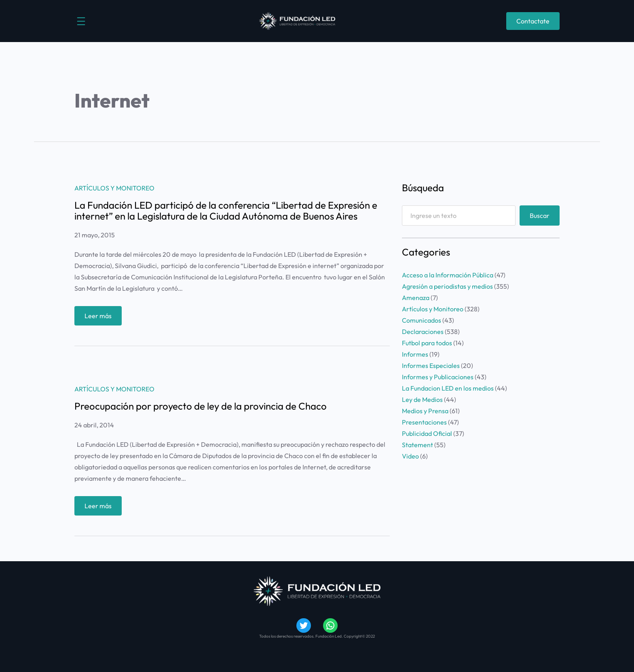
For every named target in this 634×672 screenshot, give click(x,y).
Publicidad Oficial (427, 433)
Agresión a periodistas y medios (447, 286)
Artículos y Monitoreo (114, 188)
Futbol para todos (427, 343)
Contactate (533, 21)
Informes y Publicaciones (438, 377)
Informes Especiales (431, 366)
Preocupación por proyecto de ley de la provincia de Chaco (201, 406)
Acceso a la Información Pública (448, 275)
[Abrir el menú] (81, 21)
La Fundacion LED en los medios (448, 388)
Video (410, 456)
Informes (415, 354)
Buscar (540, 216)
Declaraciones (423, 332)
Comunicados (422, 320)
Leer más (101, 318)
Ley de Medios (422, 399)
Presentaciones (424, 422)
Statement (417, 445)
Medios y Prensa (425, 411)
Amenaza (416, 298)
